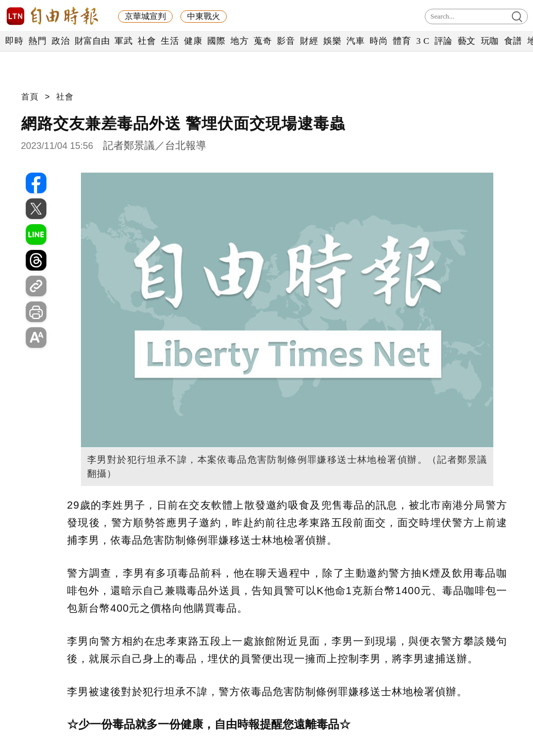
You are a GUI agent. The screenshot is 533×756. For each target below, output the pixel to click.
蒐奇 (263, 41)
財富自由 (92, 41)
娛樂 (332, 41)
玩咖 (490, 41)
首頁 (30, 97)
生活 (170, 41)
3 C (423, 41)
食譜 (513, 41)
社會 (147, 41)
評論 (444, 41)
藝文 (467, 41)
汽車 (355, 41)
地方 (239, 41)
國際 (216, 41)
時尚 (379, 41)
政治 (61, 41)
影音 (286, 41)
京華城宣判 (145, 16)
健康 (193, 41)
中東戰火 (204, 16)
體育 (402, 41)
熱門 (37, 41)
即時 (14, 41)
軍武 (123, 41)
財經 (309, 41)
